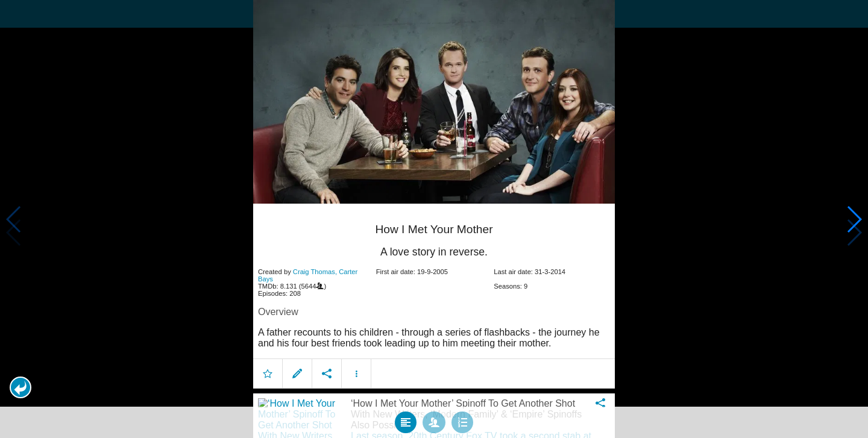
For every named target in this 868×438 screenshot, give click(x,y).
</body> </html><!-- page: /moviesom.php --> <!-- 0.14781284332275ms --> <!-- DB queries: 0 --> (434, 219)
